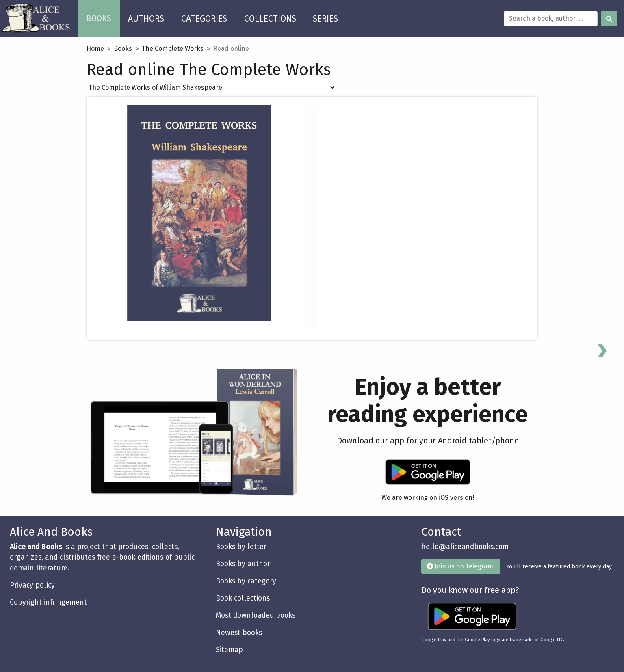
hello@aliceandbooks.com (465, 547)
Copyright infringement (48, 602)
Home (95, 49)
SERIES (325, 19)
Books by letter (241, 547)
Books (123, 49)
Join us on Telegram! (461, 566)
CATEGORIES (204, 19)
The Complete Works (173, 49)
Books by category (246, 581)
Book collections (243, 598)
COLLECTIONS (270, 19)
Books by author (243, 564)
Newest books (239, 633)
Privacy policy (32, 585)
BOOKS (103, 16)
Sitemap (229, 650)
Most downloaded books (256, 615)
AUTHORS (146, 19)
